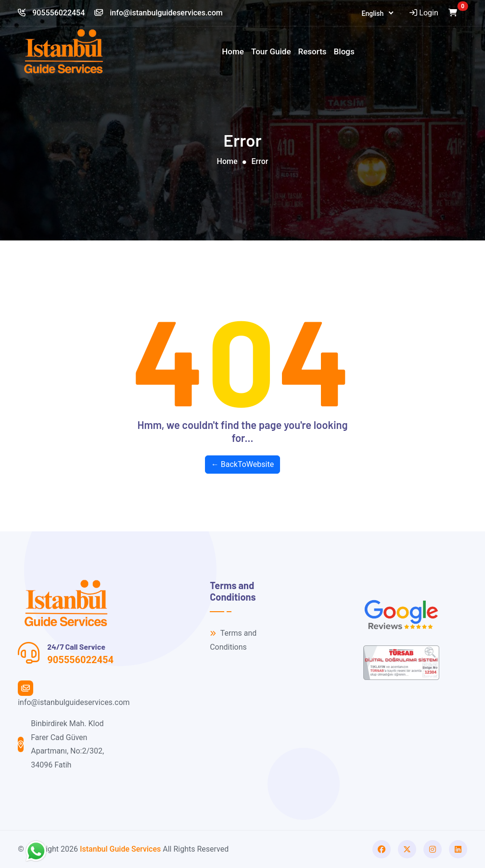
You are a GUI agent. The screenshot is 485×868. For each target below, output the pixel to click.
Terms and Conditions (233, 640)
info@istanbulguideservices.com (158, 13)
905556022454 (51, 13)
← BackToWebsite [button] (242, 464)
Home (233, 51)
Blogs (344, 51)
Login (423, 13)
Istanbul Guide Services (120, 849)
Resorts (313, 51)
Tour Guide (271, 51)
